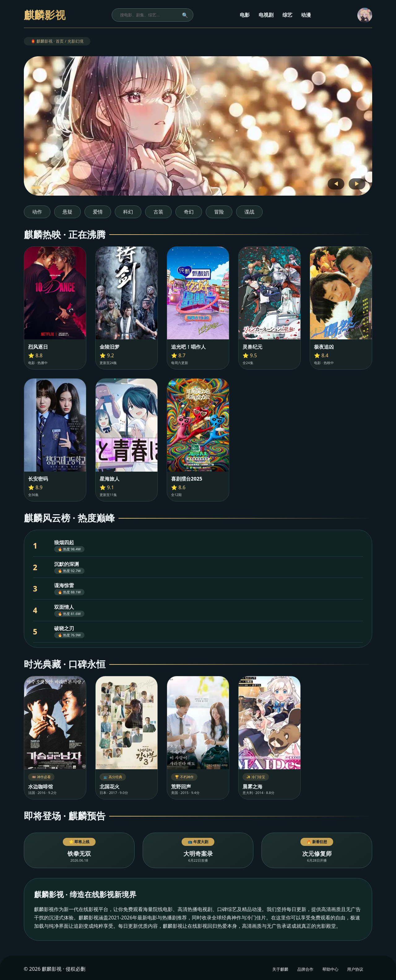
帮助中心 (330, 969)
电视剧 (266, 15)
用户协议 (355, 969)
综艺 (287, 15)
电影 (245, 15)
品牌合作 (305, 969)
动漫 (306, 15)
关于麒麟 (280, 969)
